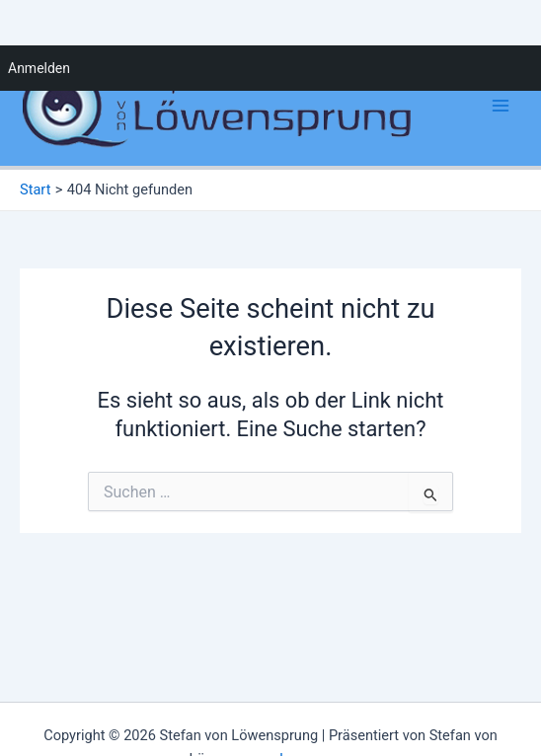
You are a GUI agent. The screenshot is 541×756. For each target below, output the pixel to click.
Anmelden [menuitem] (39, 68)
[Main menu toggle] (501, 106)
